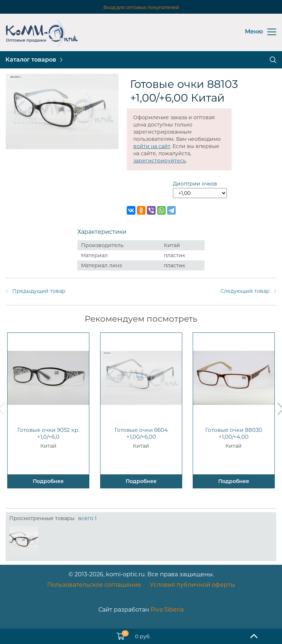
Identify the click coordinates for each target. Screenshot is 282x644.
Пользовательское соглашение (94, 585)
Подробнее (48, 481)
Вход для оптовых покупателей (141, 7)
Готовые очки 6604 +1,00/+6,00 (141, 433)
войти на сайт (152, 146)
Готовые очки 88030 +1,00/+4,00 (234, 433)
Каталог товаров (31, 60)
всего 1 (87, 518)
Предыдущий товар (39, 291)
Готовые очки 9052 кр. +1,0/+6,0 (48, 433)
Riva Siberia (167, 610)
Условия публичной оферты (193, 585)
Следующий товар (245, 291)
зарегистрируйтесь (160, 161)
